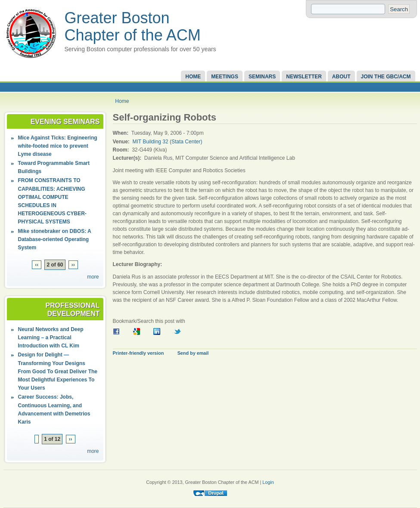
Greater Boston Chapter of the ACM (133, 26)
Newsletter (304, 77)
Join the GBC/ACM (386, 77)
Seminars (262, 77)
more (93, 277)
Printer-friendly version (138, 353)
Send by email (193, 353)
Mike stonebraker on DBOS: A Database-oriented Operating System (55, 239)
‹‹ (37, 265)
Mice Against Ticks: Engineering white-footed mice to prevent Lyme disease (58, 146)
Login (268, 482)
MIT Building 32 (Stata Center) (168, 142)
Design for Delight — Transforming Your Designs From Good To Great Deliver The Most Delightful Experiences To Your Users (58, 371)
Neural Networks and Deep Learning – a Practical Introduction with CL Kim (51, 338)
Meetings (225, 77)
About (341, 77)
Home (193, 77)
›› (73, 265)
